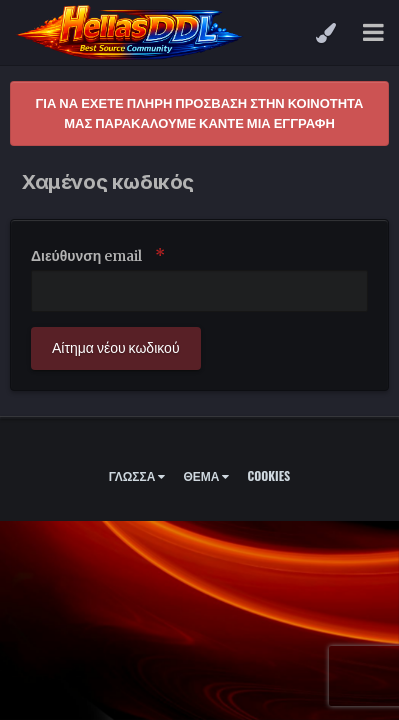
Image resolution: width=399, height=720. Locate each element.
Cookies (268, 475)
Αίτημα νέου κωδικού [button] (116, 348)
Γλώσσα (137, 475)
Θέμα (206, 475)
